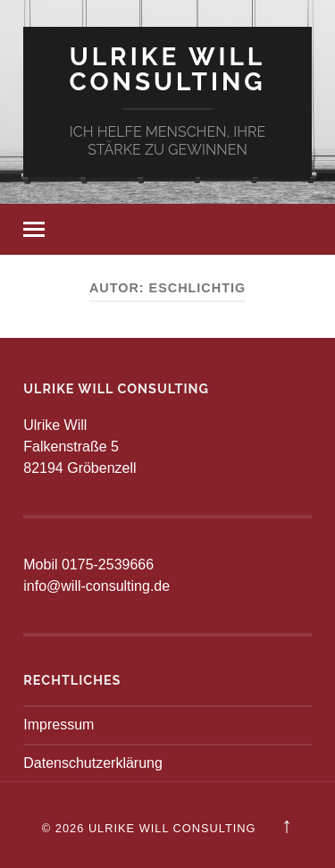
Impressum (59, 725)
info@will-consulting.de (96, 586)
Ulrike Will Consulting (167, 69)
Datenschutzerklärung (93, 763)
